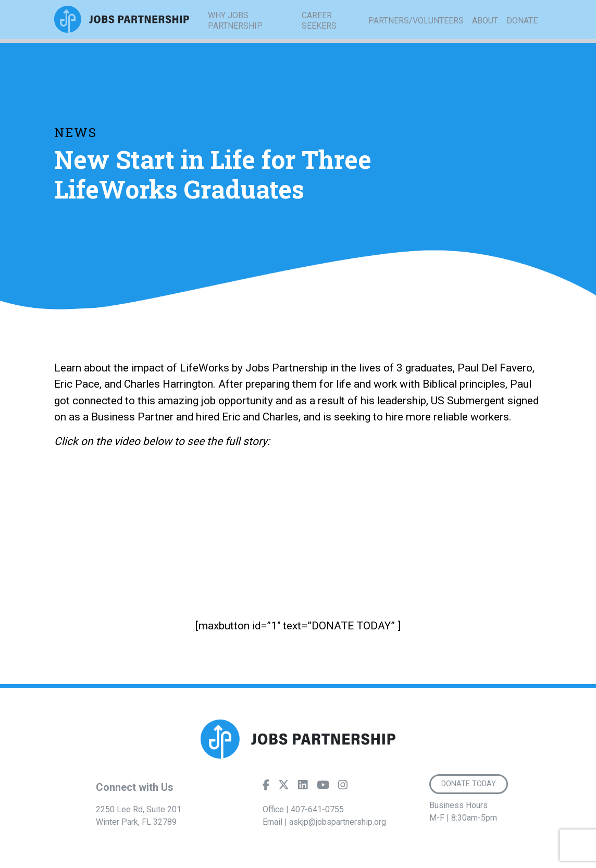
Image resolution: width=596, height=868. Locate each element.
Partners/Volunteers (416, 36)
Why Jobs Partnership (235, 36)
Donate (522, 36)
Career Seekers (319, 36)
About (485, 36)
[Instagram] (343, 787)
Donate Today (471, 784)
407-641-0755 (317, 809)
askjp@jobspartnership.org (338, 822)
